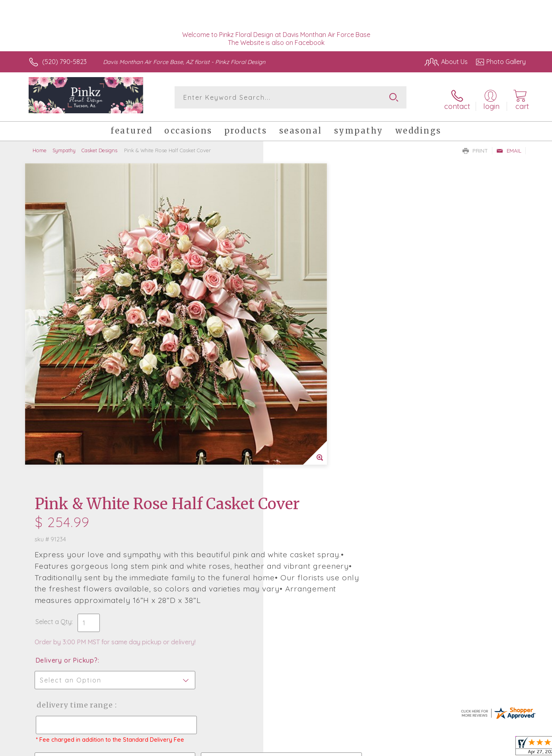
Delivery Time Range (316, 395)
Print (475, 147)
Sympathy (64, 147)
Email (509, 147)
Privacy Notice (398, 748)
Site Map (504, 748)
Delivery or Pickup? (308, 350)
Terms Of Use (352, 748)
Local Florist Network (455, 748)
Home (40, 147)
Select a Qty (295, 312)
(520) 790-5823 (64, 62)
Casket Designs (99, 147)
